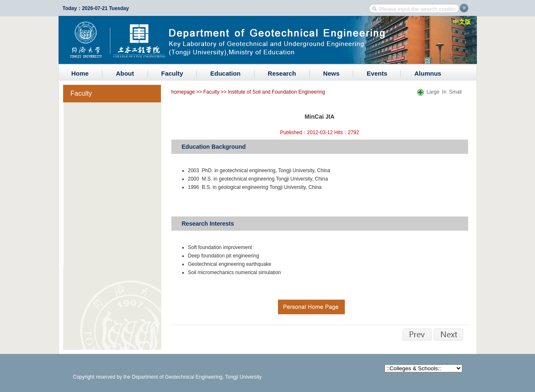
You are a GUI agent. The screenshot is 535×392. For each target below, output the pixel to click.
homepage (183, 92)
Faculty (172, 73)
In (444, 92)
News (331, 73)
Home (80, 73)
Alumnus (428, 73)
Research (282, 73)
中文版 (462, 22)
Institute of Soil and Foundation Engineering (276, 92)
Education (225, 73)
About (125, 73)
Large (433, 92)
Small (455, 92)
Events (377, 73)
